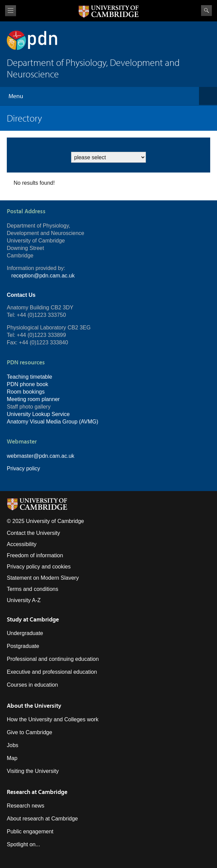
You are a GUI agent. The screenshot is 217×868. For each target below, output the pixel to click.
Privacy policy (23, 468)
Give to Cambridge (29, 732)
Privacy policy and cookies (39, 567)
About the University (34, 706)
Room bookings (26, 392)
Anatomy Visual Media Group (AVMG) (53, 422)
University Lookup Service (38, 414)
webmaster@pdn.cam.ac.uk (41, 456)
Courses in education (32, 685)
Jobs (13, 745)
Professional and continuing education (53, 659)
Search (206, 11)
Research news (26, 806)
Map (12, 758)
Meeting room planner (33, 399)
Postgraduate (23, 646)
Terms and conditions (32, 589)
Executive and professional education (52, 672)
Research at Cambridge (37, 792)
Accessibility (22, 544)
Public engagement (30, 831)
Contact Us (21, 295)
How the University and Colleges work (53, 719)
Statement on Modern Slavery (43, 578)
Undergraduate (25, 633)
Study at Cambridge (33, 619)
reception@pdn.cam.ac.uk (43, 276)
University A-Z (24, 600)
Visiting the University (33, 771)
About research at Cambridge (42, 819)
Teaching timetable (29, 377)
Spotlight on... (23, 844)
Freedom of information (35, 555)
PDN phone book (28, 384)
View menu (11, 11)
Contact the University (34, 533)
